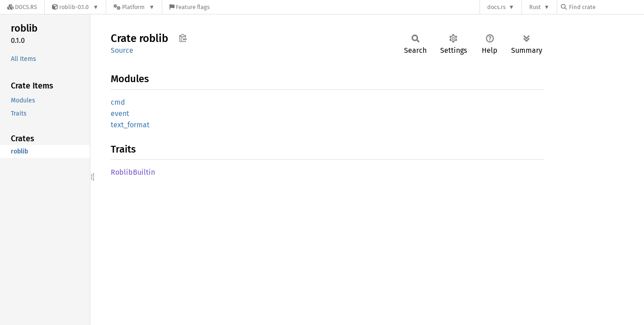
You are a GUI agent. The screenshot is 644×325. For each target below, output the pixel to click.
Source (122, 50)
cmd (118, 102)
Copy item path (183, 38)
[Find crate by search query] (606, 7)
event (120, 114)
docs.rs (496, 7)
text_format (130, 125)
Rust (535, 7)
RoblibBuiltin (133, 172)
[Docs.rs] (22, 7)
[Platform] (134, 7)
